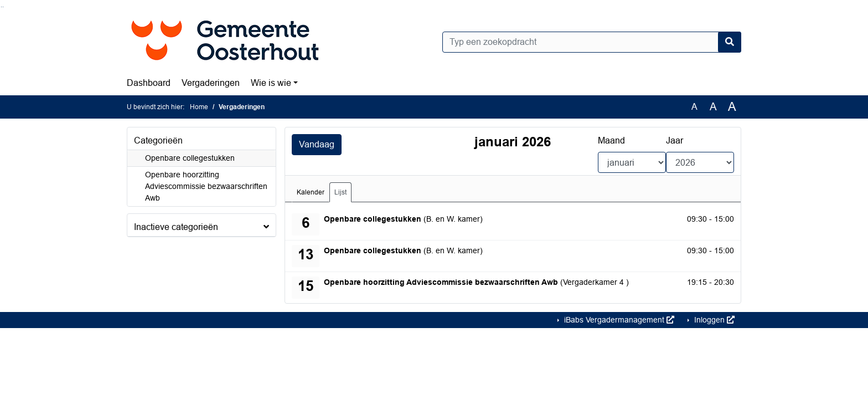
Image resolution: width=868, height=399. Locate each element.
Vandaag (317, 144)
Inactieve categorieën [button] (176, 227)
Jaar (675, 140)
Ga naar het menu (3, 7)
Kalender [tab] (311, 192)
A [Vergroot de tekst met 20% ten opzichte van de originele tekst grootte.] (713, 107)
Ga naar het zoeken (1, 7)
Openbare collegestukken (190, 158)
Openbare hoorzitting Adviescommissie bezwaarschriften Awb (206, 186)
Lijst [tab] (340, 192)
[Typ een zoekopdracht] (592, 42)
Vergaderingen (211, 83)
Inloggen (713, 320)
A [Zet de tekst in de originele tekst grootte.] (694, 107)
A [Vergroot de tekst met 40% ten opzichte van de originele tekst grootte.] (732, 107)
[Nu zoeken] (730, 42)
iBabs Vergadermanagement (618, 320)
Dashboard (149, 83)
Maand (611, 140)
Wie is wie (271, 83)
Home (199, 107)
